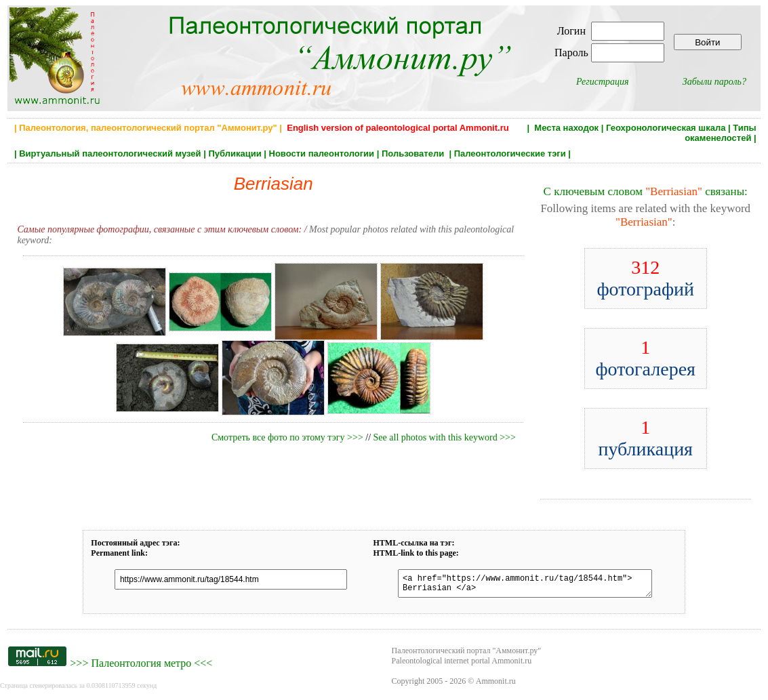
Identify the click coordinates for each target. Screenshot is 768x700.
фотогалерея (645, 358)
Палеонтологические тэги (510, 153)
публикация (645, 438)
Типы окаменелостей (721, 133)
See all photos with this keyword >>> (445, 437)
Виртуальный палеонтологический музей (110, 153)
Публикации (235, 153)
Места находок (566, 128)
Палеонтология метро (141, 667)
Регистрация (603, 82)
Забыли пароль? (714, 82)
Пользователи (414, 153)
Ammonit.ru (496, 685)
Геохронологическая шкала (666, 128)
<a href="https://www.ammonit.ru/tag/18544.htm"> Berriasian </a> (518, 585)
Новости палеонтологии (322, 153)
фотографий (645, 278)
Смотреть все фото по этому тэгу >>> (287, 437)
